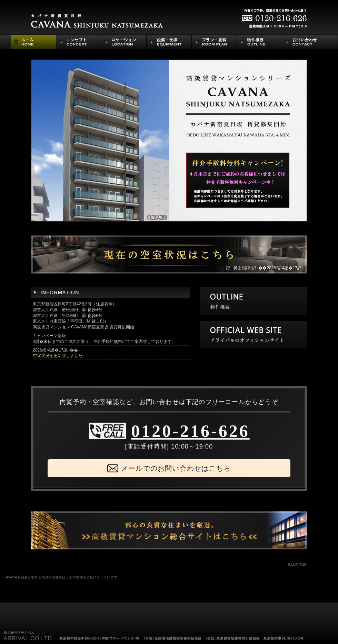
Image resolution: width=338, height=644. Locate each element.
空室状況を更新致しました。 (60, 356)
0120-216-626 (190, 431)
